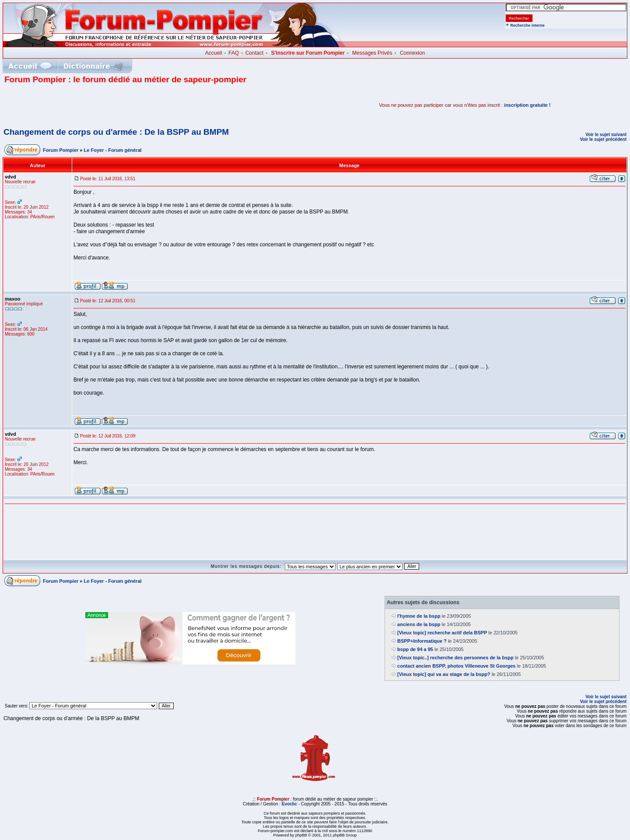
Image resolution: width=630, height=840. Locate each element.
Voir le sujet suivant (606, 135)
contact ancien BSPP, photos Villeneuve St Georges (456, 666)
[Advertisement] (107, 105)
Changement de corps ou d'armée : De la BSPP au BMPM (116, 132)
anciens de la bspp (419, 624)
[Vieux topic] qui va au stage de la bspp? (444, 674)
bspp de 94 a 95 (415, 649)
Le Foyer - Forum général (113, 150)
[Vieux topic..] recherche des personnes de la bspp (455, 658)
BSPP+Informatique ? (422, 641)
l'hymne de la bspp (419, 616)
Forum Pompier (61, 150)
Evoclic (289, 804)
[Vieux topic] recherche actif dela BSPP (442, 633)
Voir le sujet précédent (603, 139)
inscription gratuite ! (527, 105)
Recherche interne (527, 25)
